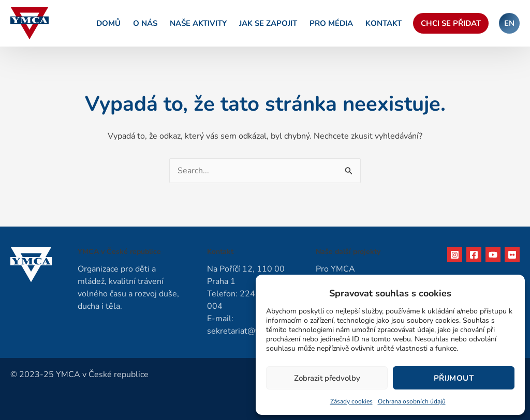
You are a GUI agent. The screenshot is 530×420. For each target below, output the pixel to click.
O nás (145, 23)
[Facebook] (474, 255)
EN (509, 23)
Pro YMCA (335, 269)
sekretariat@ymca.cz (245, 331)
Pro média (331, 23)
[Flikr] (512, 255)
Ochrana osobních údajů (412, 401)
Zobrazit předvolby (327, 378)
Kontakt (384, 23)
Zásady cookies (351, 401)
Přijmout (454, 378)
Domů (108, 23)
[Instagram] (455, 255)
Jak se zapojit (268, 23)
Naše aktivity (198, 23)
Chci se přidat (451, 23)
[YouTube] (493, 255)
